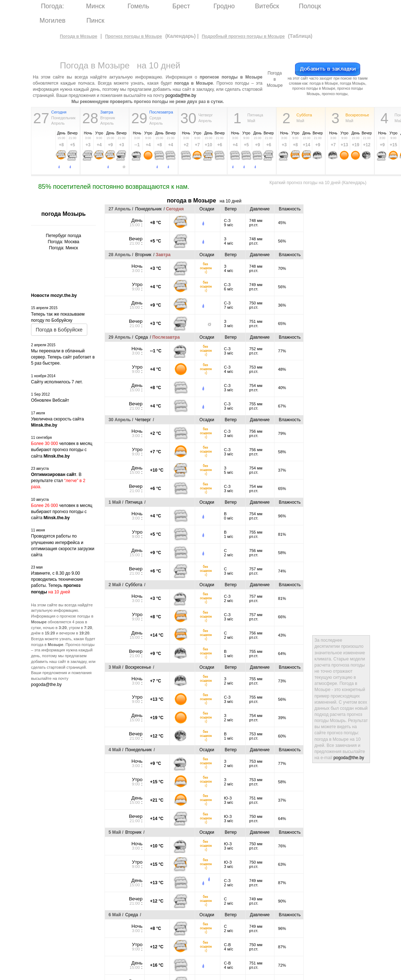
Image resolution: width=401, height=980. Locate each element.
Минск (96, 6)
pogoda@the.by (181, 95)
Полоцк (310, 6)
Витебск (267, 6)
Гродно (224, 6)
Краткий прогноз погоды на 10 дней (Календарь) (318, 183)
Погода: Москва (63, 242)
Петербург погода (63, 236)
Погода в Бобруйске (59, 330)
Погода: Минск (64, 248)
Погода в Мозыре (79, 36)
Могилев (53, 21)
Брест (181, 6)
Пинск (96, 21)
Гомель (138, 6)
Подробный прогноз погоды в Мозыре (243, 36)
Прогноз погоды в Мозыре (133, 36)
